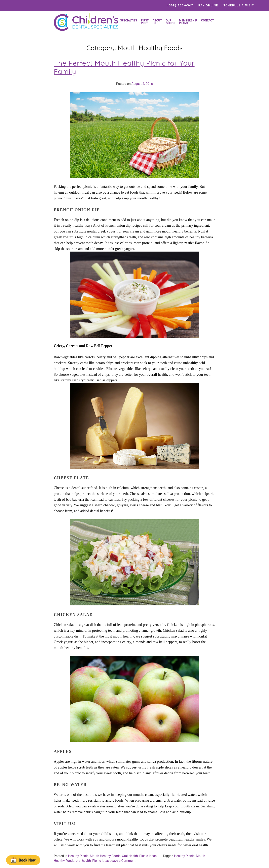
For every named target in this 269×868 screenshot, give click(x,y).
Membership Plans (188, 22)
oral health (83, 861)
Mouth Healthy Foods (105, 856)
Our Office (170, 22)
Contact (207, 20)
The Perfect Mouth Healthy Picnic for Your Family (124, 67)
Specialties (129, 20)
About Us (157, 22)
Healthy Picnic (78, 856)
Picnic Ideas (148, 856)
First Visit (145, 22)
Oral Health (130, 856)
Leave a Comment (123, 861)
